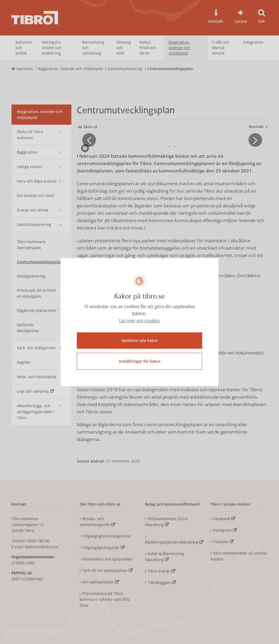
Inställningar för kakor (140, 361)
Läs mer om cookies (139, 321)
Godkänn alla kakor (140, 340)
